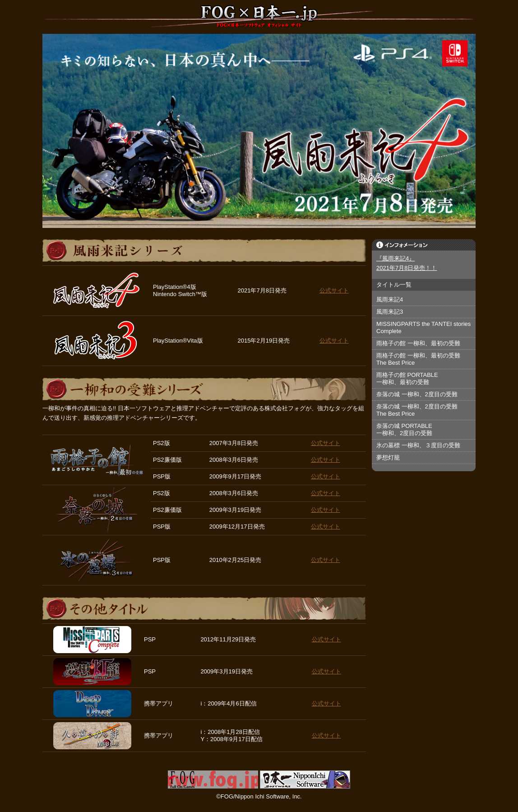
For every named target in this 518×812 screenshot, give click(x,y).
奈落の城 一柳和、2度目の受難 (417, 394)
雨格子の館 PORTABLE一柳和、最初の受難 (407, 378)
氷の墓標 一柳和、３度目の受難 (418, 445)
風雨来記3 (390, 312)
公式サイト (334, 290)
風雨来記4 (390, 299)
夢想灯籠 (388, 457)
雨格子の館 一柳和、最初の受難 (418, 343)
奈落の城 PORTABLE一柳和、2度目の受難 (404, 429)
